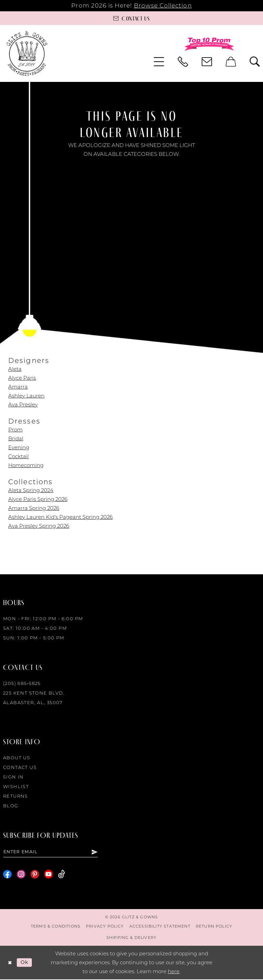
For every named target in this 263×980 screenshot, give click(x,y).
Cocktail (18, 456)
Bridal (16, 438)
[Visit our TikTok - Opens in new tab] (61, 875)
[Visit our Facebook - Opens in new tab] (7, 875)
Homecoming (26, 465)
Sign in (14, 777)
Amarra (18, 387)
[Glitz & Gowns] (27, 53)
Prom (15, 430)
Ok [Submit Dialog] (26, 963)
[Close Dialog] (10, 963)
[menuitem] (159, 62)
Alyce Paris (22, 378)
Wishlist (16, 786)
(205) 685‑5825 (22, 683)
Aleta (15, 369)
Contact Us (20, 767)
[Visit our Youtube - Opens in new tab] (48, 875)
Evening (19, 447)
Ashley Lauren (26, 396)
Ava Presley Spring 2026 (39, 526)
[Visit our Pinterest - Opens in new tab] (35, 875)
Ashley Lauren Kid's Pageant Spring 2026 (60, 517)
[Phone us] (183, 62)
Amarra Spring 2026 (34, 508)
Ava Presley (23, 405)
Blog (11, 806)
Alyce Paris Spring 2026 (38, 499)
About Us (17, 758)
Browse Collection (163, 5)
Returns (16, 796)
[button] (159, 62)
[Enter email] (51, 852)
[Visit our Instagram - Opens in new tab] (21, 875)
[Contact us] (131, 18)
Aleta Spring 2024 (31, 490)
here (174, 972)
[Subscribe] (95, 852)
